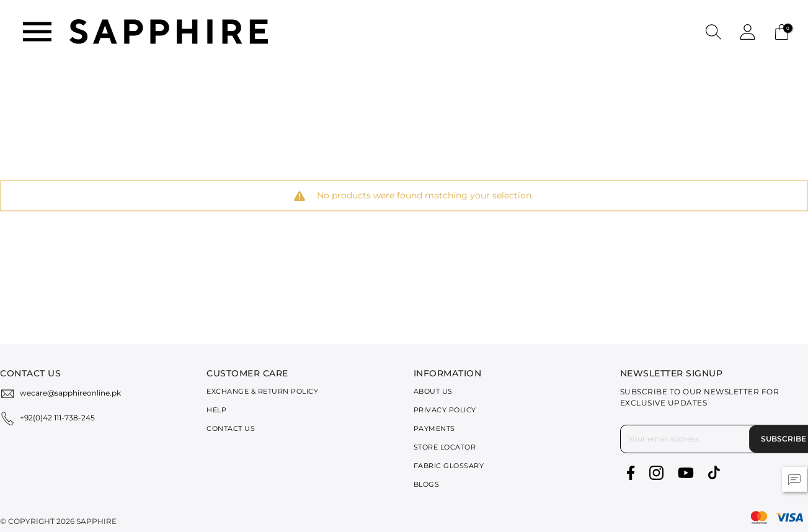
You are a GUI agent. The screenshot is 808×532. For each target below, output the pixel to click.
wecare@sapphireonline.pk (70, 393)
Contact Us (231, 428)
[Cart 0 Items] (782, 31)
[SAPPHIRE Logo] (169, 31)
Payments (434, 428)
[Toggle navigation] (37, 32)
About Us (433, 391)
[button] (713, 31)
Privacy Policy (445, 410)
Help (216, 410)
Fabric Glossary (449, 466)
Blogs (427, 484)
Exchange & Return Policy (262, 391)
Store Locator (445, 447)
